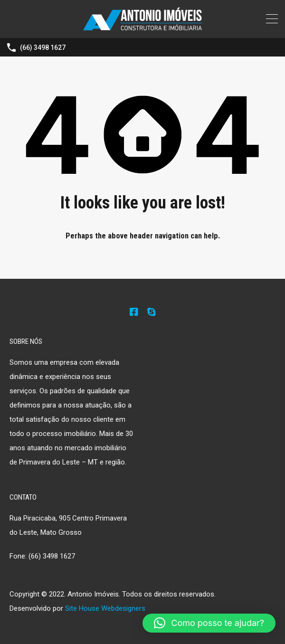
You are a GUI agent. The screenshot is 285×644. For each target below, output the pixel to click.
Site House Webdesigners (105, 608)
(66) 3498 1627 (43, 47)
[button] (209, 623)
